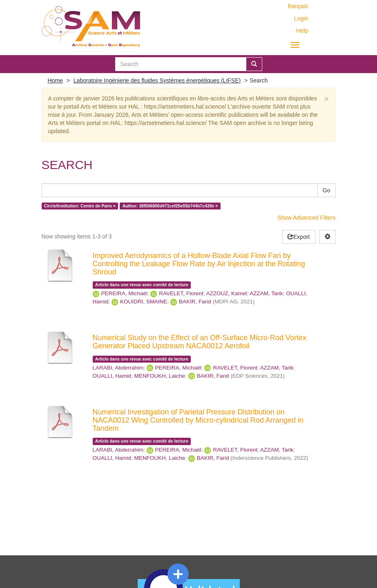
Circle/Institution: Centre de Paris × (80, 206)
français (298, 6)
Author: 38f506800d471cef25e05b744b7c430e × (170, 206)
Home (55, 80)
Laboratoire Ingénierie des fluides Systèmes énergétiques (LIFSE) (157, 80)
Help (302, 31)
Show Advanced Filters (306, 218)
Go (327, 190)
